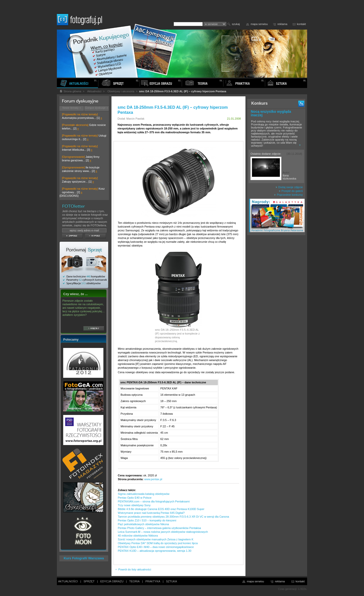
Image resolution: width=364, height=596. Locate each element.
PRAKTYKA (153, 581)
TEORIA (134, 581)
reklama (282, 24)
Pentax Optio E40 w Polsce (135, 498)
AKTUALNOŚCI (68, 581)
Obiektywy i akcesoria (121, 91)
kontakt (301, 24)
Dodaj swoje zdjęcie (289, 187)
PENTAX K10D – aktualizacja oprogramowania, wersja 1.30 (155, 551)
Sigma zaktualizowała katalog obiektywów (144, 494)
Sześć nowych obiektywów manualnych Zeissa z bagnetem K (156, 539)
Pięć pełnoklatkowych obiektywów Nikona (143, 524)
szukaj (236, 24)
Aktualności (94, 91)
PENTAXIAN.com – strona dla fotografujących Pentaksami (154, 501)
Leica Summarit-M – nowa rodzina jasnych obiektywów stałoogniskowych (163, 532)
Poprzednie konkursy (288, 195)
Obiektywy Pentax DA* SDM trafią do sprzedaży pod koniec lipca (158, 543)
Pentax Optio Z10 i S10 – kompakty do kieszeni (147, 520)
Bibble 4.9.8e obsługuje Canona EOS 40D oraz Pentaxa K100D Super (161, 509)
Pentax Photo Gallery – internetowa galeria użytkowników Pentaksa (159, 528)
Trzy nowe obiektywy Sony (134, 505)
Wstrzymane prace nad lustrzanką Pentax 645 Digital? (151, 513)
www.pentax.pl (153, 479)
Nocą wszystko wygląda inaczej (271, 113)
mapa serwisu (259, 24)
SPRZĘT (89, 581)
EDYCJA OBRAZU (112, 581)
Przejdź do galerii (291, 191)
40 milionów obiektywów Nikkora (138, 536)
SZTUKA (172, 581)
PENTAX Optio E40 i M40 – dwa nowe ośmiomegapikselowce (156, 547)
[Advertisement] (276, 317)
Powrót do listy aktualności (133, 569)
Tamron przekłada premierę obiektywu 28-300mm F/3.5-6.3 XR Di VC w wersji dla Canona (173, 517)
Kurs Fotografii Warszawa (84, 558)
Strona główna (70, 91)
